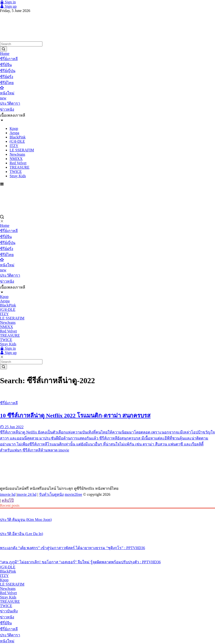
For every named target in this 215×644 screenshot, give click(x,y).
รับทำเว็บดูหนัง (51, 494)
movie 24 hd (27, 494)
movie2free (73, 494)
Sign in (8, 2)
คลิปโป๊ (8, 500)
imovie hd (8, 494)
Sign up (8, 6)
